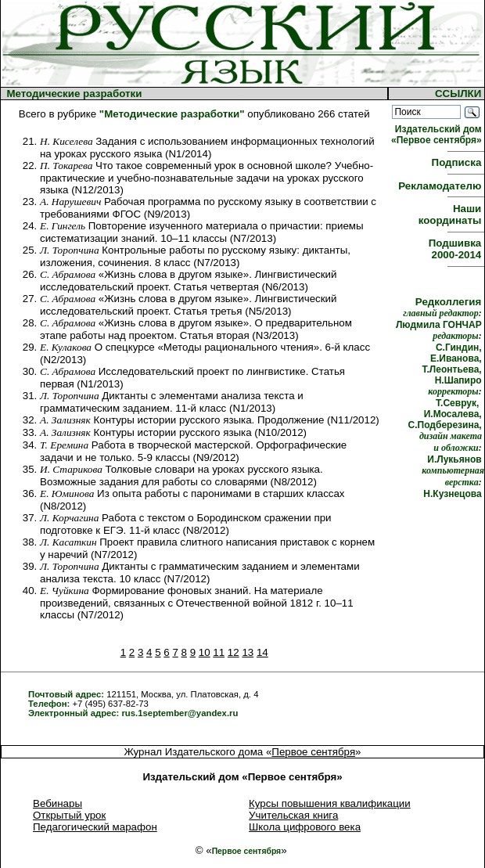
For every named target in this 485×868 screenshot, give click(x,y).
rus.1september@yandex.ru (180, 713)
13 (248, 652)
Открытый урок (69, 815)
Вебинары (57, 803)
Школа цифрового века (305, 827)
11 (219, 652)
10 (205, 652)
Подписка (458, 162)
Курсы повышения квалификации (330, 803)
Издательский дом (438, 135)
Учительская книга (293, 815)
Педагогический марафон (95, 827)
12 (234, 652)
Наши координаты (451, 214)
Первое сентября (313, 752)
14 (262, 652)
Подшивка (456, 249)
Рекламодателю (441, 186)
